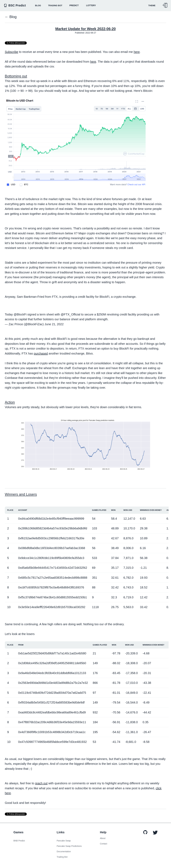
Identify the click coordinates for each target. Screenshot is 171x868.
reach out (41, 783)
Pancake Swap (64, 841)
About (103, 838)
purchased (41, 353)
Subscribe (11, 52)
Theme (152, 5)
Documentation (64, 851)
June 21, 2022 (54, 324)
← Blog (11, 17)
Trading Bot (55, 5)
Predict (74, 5)
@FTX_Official (71, 314)
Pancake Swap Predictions (69, 846)
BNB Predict (19, 841)
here (137, 52)
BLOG (38, 5)
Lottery (91, 5)
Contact (104, 844)
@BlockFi (20, 314)
